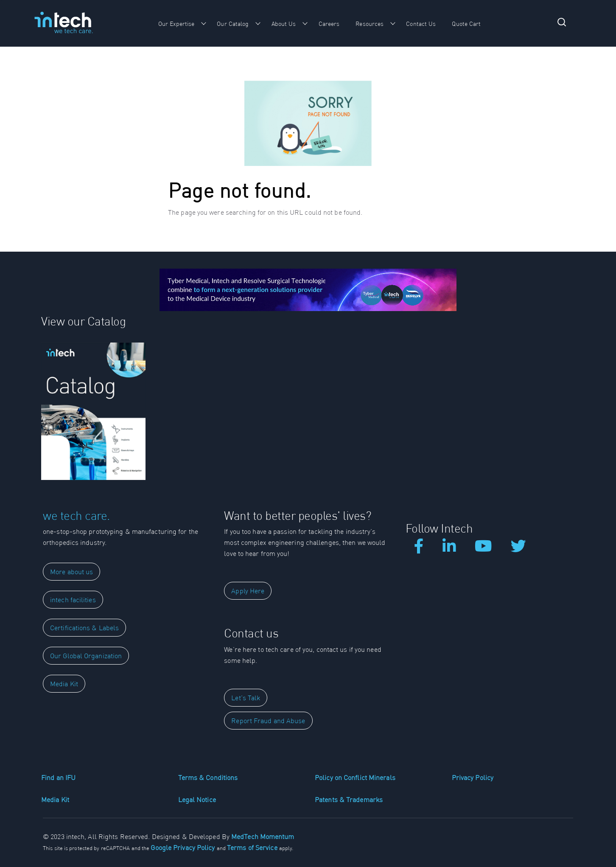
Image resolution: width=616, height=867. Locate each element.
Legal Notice (197, 800)
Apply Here (248, 591)
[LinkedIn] (449, 549)
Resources (370, 24)
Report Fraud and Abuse (268, 721)
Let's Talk (246, 698)
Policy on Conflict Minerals (355, 777)
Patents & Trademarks (349, 800)
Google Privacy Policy (183, 847)
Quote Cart (466, 24)
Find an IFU (58, 777)
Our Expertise (176, 24)
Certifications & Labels (84, 628)
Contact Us (421, 24)
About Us (284, 24)
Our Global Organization (86, 656)
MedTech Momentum (263, 836)
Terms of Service (253, 847)
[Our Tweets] (518, 549)
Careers (329, 24)
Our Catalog (233, 24)
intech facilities (73, 600)
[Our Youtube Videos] (483, 549)
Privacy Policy (473, 777)
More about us (71, 572)
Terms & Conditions (208, 777)
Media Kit (64, 684)
